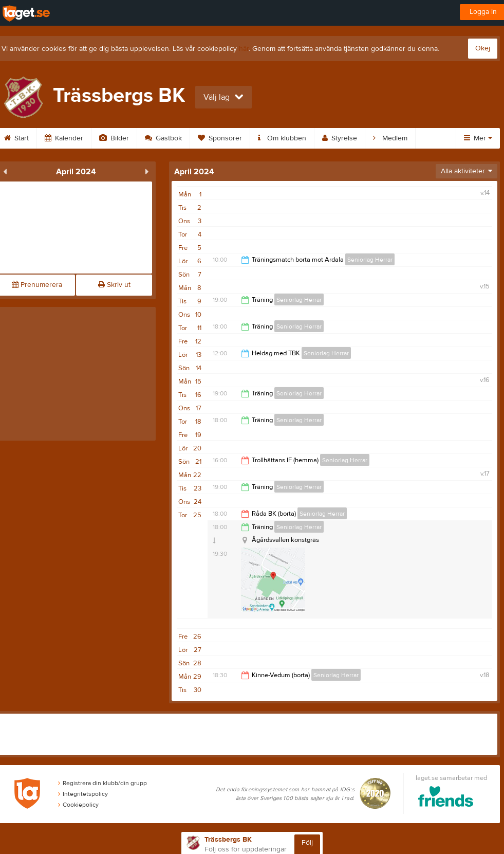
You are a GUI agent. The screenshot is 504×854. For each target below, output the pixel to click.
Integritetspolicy (83, 794)
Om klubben (282, 138)
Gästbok (163, 138)
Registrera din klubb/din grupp (102, 783)
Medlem (390, 138)
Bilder (114, 138)
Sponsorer (220, 138)
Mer (478, 138)
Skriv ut (114, 285)
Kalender (64, 138)
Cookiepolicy (78, 805)
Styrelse (340, 138)
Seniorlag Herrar (370, 260)
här (244, 49)
